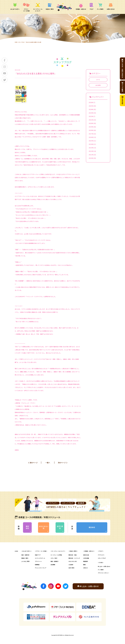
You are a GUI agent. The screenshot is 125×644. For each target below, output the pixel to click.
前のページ (34, 463)
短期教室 (37, 565)
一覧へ (48, 463)
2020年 (91, 123)
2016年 (91, 137)
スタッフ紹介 (54, 558)
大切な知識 (86, 558)
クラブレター (101, 555)
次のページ (62, 463)
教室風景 (86, 561)
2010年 (91, 158)
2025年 (91, 106)
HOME (16, 42)
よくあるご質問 (25, 561)
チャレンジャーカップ (40, 568)
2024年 (91, 109)
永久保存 (98, 85)
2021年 (91, 120)
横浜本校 (27, 527)
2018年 (91, 130)
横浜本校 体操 (73, 555)
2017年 (91, 134)
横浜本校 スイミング (74, 558)
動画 (84, 565)
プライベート (38, 561)
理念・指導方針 (25, 555)
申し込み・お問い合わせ (104, 566)
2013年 (91, 148)
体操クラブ (38, 555)
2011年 (91, 155)
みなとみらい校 (44, 527)
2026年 (91, 102)
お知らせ (86, 568)
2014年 (91, 144)
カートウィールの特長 (56, 555)
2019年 (91, 127)
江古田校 (71, 565)
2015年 (91, 141)
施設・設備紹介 (55, 561)
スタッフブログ (21, 42)
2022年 (91, 116)
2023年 (91, 113)
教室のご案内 (25, 558)
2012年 (91, 151)
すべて (98, 80)
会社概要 (53, 565)
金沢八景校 (60, 527)
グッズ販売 (101, 570)
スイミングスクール (40, 558)
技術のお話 (86, 555)
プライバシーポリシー (103, 573)
